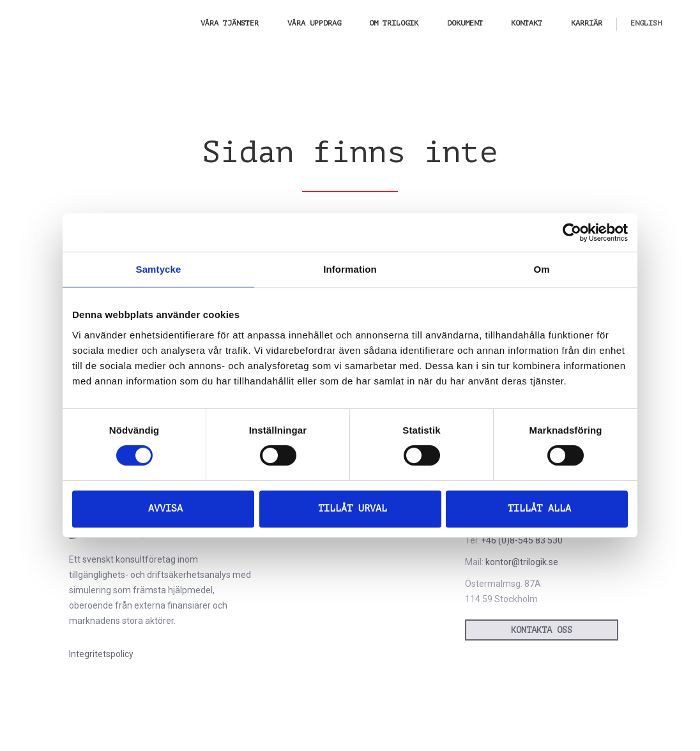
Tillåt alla (539, 509)
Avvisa (165, 509)
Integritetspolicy (101, 654)
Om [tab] (541, 269)
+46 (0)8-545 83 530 (522, 540)
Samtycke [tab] (159, 269)
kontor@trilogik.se (522, 562)
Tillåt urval (353, 509)
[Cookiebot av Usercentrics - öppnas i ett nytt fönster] (572, 232)
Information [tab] (350, 269)
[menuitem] (646, 23)
